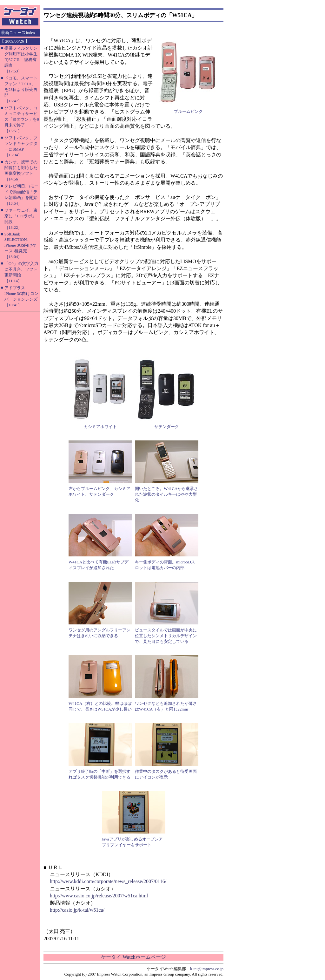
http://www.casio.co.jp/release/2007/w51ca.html (99, 896)
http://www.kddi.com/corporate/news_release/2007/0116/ (108, 881)
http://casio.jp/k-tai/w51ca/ (77, 910)
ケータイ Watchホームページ (133, 957)
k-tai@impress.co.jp (207, 969)
